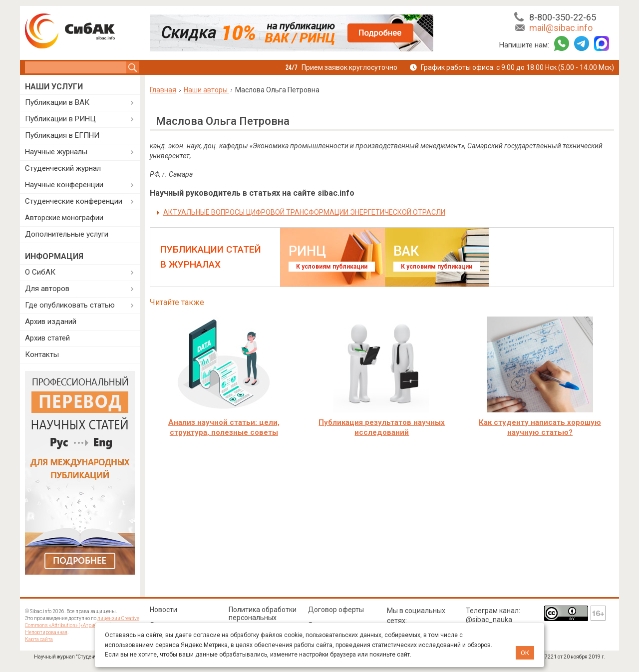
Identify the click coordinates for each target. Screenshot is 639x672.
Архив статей (47, 338)
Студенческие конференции (74, 201)
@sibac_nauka (489, 620)
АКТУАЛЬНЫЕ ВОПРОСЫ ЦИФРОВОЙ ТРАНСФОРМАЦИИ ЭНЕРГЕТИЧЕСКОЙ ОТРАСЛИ (304, 212)
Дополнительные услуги (67, 234)
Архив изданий (51, 322)
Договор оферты (336, 610)
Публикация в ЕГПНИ (62, 135)
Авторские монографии (64, 218)
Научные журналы (56, 152)
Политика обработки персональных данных (263, 618)
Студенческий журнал (63, 168)
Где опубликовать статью (70, 305)
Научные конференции (64, 185)
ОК (525, 653)
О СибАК (40, 272)
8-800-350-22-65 (563, 17)
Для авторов (47, 289)
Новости (163, 610)
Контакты (42, 354)
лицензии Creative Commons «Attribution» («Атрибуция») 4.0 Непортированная (82, 625)
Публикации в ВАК (57, 102)
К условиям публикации (332, 267)
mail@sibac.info (561, 28)
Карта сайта (39, 639)
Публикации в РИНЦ (60, 119)
